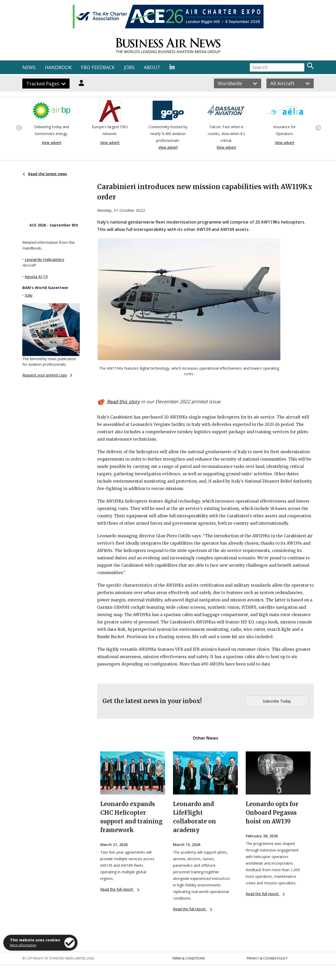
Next (318, 127)
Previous (18, 127)
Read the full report (120, 889)
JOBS (129, 67)
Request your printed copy (47, 375)
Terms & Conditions (188, 958)
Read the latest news (45, 174)
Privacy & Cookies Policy (267, 958)
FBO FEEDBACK (98, 67)
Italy (29, 295)
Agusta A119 (36, 276)
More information (23, 945)
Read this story (123, 401)
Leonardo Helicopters (44, 259)
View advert (52, 143)
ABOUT (152, 67)
